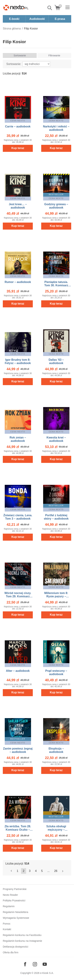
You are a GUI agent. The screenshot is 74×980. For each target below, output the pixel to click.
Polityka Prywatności (14, 900)
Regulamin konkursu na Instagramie (22, 941)
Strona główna (12, 29)
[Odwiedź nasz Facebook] (25, 964)
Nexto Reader (10, 895)
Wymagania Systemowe (16, 918)
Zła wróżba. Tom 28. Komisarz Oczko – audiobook (18, 830)
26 (56, 871)
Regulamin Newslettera (16, 912)
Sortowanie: (14, 64)
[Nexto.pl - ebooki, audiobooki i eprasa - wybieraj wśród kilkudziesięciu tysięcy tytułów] (16, 8)
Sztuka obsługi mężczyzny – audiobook (56, 830)
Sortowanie (20, 55)
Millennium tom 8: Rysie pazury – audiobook (56, 596)
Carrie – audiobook (18, 126)
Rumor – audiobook (18, 282)
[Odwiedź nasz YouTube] (45, 964)
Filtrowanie (54, 55)
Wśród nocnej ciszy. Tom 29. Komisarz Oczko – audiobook (18, 596)
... (48, 871)
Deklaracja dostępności (16, 947)
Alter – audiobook (18, 671)
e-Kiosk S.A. (47, 973)
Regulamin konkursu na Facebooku (22, 935)
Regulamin (9, 906)
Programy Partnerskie (15, 889)
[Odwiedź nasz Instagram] (35, 964)
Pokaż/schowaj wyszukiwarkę (50, 8)
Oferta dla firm (11, 952)
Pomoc (7, 924)
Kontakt (7, 929)
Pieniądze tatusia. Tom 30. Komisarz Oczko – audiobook (56, 285)
